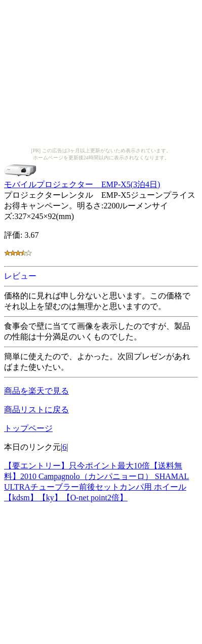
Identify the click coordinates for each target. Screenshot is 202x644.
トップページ (28, 428)
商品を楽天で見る (36, 391)
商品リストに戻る (36, 410)
